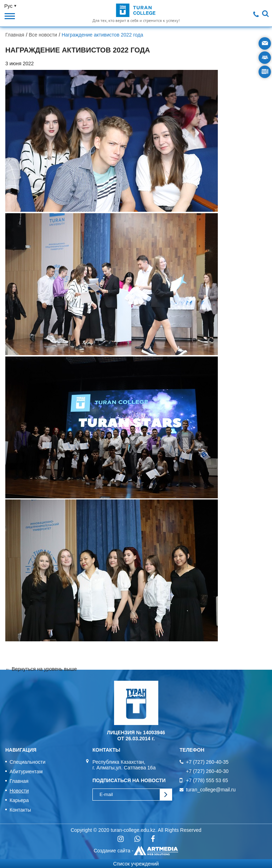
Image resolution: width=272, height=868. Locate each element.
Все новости (43, 35)
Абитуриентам (26, 772)
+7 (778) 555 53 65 (207, 780)
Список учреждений (136, 864)
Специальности (27, 762)
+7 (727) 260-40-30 (207, 771)
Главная (15, 35)
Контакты (20, 810)
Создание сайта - (136, 851)
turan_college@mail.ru (211, 790)
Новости (19, 791)
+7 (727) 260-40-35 (207, 762)
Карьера (19, 800)
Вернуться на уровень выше (44, 669)
